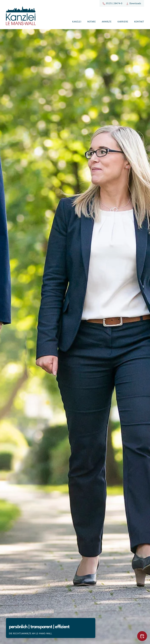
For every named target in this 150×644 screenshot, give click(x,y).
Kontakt (139, 22)
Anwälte (107, 22)
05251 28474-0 (112, 3)
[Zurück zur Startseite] (21, 16)
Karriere (123, 22)
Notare (92, 22)
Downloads (133, 3)
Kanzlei (77, 22)
